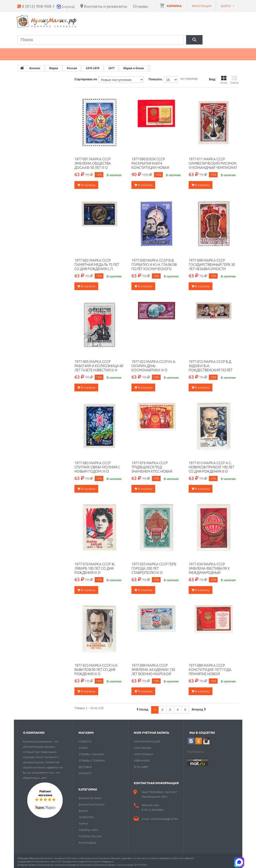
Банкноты (65, 53)
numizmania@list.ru (164, 817)
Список (234, 78)
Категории (88, 788)
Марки (97, 53)
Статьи (83, 746)
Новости (85, 740)
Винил (83, 809)
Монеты (31, 53)
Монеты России (90, 835)
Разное (192, 53)
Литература (86, 816)
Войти (226, 6)
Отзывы (140, 6)
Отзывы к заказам (91, 753)
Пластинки (158, 53)
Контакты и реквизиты (106, 6)
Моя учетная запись (152, 731)
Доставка (85, 765)
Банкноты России (92, 803)
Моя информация (147, 740)
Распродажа (87, 841)
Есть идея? (141, 765)
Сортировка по (86, 78)
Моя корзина (144, 753)
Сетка (224, 78)
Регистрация (202, 6)
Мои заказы (142, 746)
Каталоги (85, 772)
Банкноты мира (90, 797)
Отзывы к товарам (92, 759)
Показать (155, 78)
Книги (125, 53)
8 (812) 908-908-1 (38, 6)
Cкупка (222, 53)
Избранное (142, 759)
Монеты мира (88, 828)
